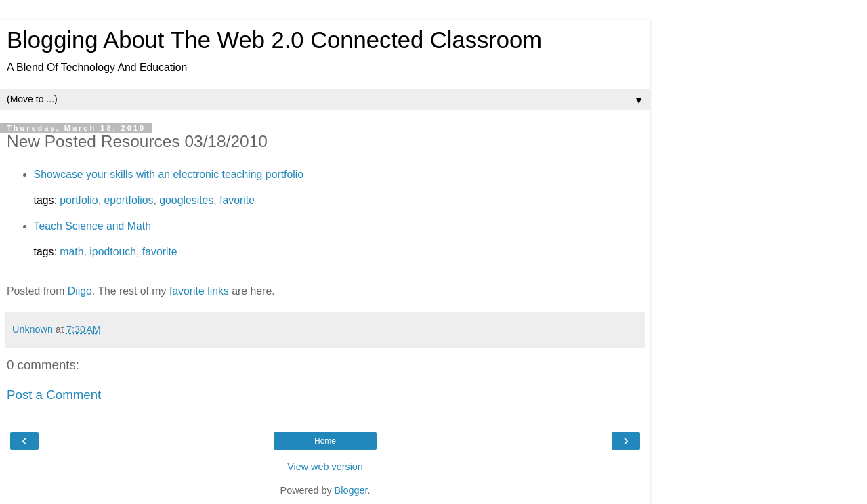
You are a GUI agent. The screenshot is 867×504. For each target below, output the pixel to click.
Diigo (80, 291)
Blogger (351, 490)
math (71, 252)
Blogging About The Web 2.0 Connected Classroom (274, 40)
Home (325, 441)
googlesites (186, 200)
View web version (325, 467)
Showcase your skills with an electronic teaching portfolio (169, 174)
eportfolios (128, 200)
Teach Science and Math (92, 226)
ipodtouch (113, 252)
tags (44, 200)
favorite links (199, 291)
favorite (237, 200)
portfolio (79, 200)
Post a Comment (54, 395)
